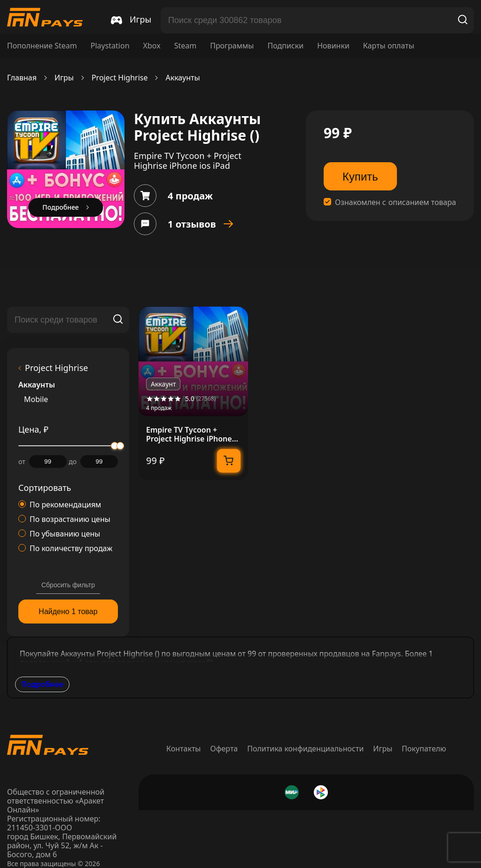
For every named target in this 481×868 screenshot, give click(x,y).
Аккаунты (182, 78)
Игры (64, 78)
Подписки (285, 46)
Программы (232, 46)
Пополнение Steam (42, 46)
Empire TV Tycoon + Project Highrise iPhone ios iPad (189, 434)
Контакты (183, 749)
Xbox (152, 46)
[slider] (120, 446)
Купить (360, 177)
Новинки (333, 46)
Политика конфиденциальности (305, 749)
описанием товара (422, 202)
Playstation (110, 46)
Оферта (224, 749)
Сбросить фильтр (68, 585)
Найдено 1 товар (68, 612)
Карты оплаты (389, 46)
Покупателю (424, 749)
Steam (186, 46)
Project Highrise (120, 78)
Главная (22, 78)
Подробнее (42, 684)
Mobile (36, 399)
